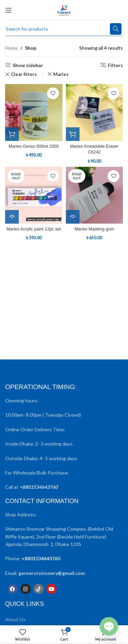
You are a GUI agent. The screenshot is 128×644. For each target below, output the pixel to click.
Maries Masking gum (94, 229)
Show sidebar (28, 65)
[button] (12, 134)
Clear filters (24, 74)
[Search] (64, 29)
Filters (115, 65)
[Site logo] (64, 9)
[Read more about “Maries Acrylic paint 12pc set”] (12, 217)
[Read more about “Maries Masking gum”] (73, 217)
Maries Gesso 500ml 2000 (34, 146)
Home (11, 48)
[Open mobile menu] (9, 10)
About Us (15, 619)
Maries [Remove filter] (61, 74)
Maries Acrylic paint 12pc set (34, 229)
